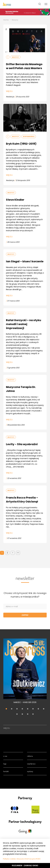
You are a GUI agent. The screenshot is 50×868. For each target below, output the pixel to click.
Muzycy (15, 20)
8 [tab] (44, 709)
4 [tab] (22, 709)
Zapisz (25, 615)
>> (18, 553)
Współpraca (31, 764)
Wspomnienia (29, 136)
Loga (5, 764)
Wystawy (30, 771)
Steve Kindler (15, 200)
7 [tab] (38, 709)
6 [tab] (33, 709)
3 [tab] (17, 709)
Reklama (30, 756)
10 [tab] (22, 714)
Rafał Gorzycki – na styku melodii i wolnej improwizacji (24, 324)
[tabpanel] (25, 672)
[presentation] (7, 4)
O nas (5, 756)
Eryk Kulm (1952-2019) (21, 144)
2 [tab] (12, 709)
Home (6, 20)
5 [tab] (28, 709)
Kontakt (6, 771)
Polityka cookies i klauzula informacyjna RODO (22, 859)
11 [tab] (28, 714)
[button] (40, 4)
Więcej (9, 91)
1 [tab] (6, 709)
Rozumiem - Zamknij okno (25, 865)
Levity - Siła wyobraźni (22, 444)
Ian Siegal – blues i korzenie (25, 261)
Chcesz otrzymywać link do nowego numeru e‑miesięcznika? (25, 595)
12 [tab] (33, 714)
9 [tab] (17, 714)
